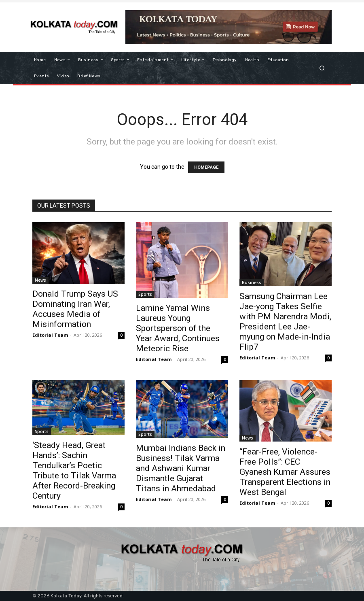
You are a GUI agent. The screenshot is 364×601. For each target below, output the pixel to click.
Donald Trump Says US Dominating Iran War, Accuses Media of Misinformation (75, 309)
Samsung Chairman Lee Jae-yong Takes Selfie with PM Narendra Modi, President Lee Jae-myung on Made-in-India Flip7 (285, 322)
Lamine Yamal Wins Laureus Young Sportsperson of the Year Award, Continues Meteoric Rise (178, 328)
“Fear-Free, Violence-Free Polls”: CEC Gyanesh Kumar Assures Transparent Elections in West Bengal (285, 472)
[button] (322, 68)
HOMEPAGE (206, 167)
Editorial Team (50, 335)
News (40, 280)
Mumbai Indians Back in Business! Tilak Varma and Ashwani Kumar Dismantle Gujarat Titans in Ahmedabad (181, 468)
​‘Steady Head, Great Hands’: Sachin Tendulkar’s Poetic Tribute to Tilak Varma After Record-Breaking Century (74, 470)
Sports (145, 294)
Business (252, 282)
